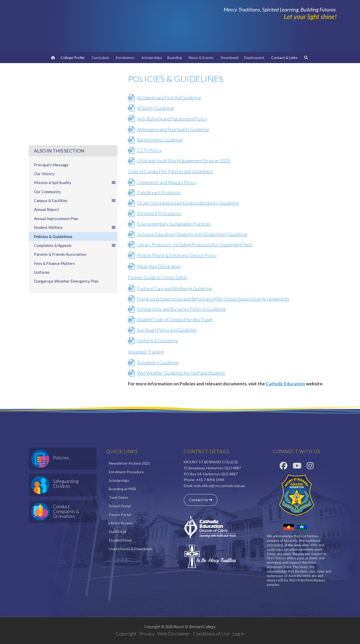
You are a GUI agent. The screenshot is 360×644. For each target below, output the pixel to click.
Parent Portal (120, 515)
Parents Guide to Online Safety (158, 278)
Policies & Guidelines (53, 236)
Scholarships (152, 57)
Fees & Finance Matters (54, 263)
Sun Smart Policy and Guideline (167, 330)
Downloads (230, 57)
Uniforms (42, 272)
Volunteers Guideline (158, 363)
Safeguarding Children (66, 484)
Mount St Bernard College (91, 26)
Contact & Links (285, 57)
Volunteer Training (146, 352)
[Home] (53, 58)
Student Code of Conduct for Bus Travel (175, 320)
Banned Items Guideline (160, 140)
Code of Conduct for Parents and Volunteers (170, 171)
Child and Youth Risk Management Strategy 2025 (184, 161)
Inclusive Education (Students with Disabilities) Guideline (192, 234)
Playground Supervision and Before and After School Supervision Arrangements (213, 299)
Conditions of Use (211, 634)
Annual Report (46, 209)
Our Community (48, 192)
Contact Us (201, 500)
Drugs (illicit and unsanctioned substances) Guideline (188, 203)
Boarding (175, 57)
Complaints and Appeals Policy (167, 182)
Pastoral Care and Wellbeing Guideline (175, 288)
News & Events (202, 57)
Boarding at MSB (122, 489)
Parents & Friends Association (60, 254)
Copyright (126, 634)
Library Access (121, 523)
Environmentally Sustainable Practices (174, 224)
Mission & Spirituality (75, 183)
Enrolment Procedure (126, 472)
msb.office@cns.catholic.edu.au (220, 486)
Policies (61, 458)
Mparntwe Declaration (159, 266)
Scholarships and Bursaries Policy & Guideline (181, 309)
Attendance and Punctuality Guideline (173, 129)
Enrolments (126, 57)
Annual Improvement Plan (56, 218)
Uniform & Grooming (158, 341)
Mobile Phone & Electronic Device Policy (177, 255)
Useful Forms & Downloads (131, 549)
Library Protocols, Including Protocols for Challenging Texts (195, 245)
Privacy (147, 634)
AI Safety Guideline (155, 108)
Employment (255, 57)
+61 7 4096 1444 (210, 480)
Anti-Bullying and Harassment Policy (172, 119)
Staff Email (117, 531)
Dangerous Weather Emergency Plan (66, 281)
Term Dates (119, 497)
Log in (238, 634)
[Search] (307, 58)
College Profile (73, 57)
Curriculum (101, 57)
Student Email (120, 540)
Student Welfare (75, 227)
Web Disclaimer (174, 634)
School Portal (120, 506)
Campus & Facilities (75, 201)
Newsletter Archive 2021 (129, 463)
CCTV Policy (149, 150)
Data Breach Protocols (159, 193)
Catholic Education (285, 384)
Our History (44, 174)
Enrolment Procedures (159, 213)
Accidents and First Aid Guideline (169, 98)
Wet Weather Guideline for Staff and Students (181, 373)
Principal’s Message (51, 165)
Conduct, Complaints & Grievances (66, 511)
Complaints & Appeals (75, 245)
